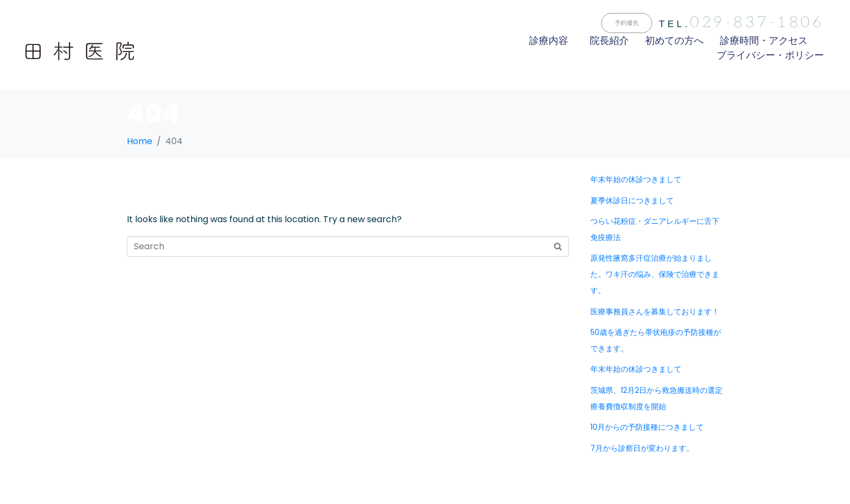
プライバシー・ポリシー (770, 55)
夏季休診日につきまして (632, 201)
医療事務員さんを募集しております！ (655, 312)
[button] (627, 23)
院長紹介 (609, 40)
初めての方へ (674, 40)
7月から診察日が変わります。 (642, 448)
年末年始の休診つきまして (636, 179)
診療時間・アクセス (764, 40)
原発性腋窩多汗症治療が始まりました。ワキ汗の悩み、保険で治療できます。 (655, 274)
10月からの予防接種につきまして (647, 427)
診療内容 (549, 40)
